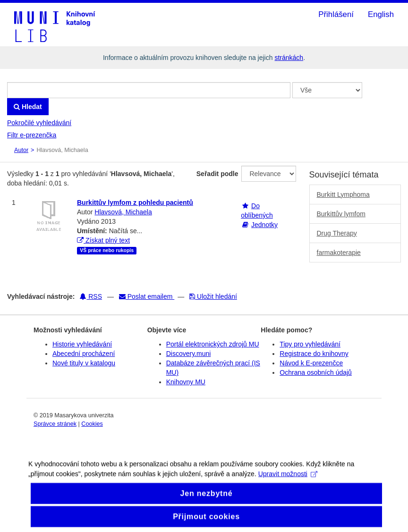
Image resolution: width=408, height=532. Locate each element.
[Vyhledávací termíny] (149, 90)
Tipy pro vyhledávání (310, 344)
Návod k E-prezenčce (311, 363)
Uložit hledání (213, 296)
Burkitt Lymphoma (343, 194)
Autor (21, 150)
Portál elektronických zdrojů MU (213, 344)
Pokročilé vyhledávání (39, 123)
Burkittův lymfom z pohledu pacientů (135, 203)
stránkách (289, 58)
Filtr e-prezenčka (32, 135)
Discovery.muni (189, 354)
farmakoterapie (339, 253)
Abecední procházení (84, 354)
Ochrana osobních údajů (316, 372)
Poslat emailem (147, 296)
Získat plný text (103, 240)
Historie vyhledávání (82, 344)
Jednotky (264, 225)
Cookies (92, 424)
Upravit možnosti (288, 479)
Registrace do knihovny (314, 354)
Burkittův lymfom (341, 214)
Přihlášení (336, 14)
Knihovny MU (186, 382)
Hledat (28, 107)
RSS (91, 296)
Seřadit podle (217, 174)
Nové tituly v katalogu (84, 363)
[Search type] (327, 90)
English (381, 14)
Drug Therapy (337, 233)
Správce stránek (55, 424)
